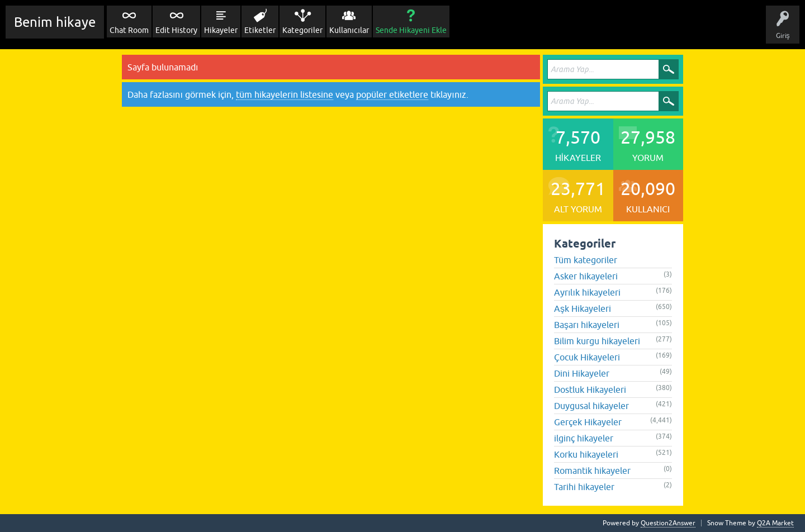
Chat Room (129, 30)
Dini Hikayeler (582, 373)
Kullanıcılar (349, 30)
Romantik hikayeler (592, 471)
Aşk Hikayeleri (583, 308)
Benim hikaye (55, 22)
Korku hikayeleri (586, 454)
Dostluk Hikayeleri (590, 389)
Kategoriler (302, 30)
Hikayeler (221, 30)
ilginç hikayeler (584, 438)
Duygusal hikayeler (591, 406)
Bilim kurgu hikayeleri (597, 341)
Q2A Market (775, 523)
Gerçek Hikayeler (588, 422)
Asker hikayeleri (586, 276)
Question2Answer (668, 523)
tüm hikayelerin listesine (285, 94)
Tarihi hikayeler (584, 487)
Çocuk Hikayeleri (587, 357)
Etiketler (260, 30)
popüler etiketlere (392, 94)
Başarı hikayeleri (587, 325)
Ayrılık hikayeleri (587, 292)
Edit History (176, 30)
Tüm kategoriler (586, 260)
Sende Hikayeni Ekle (411, 30)
